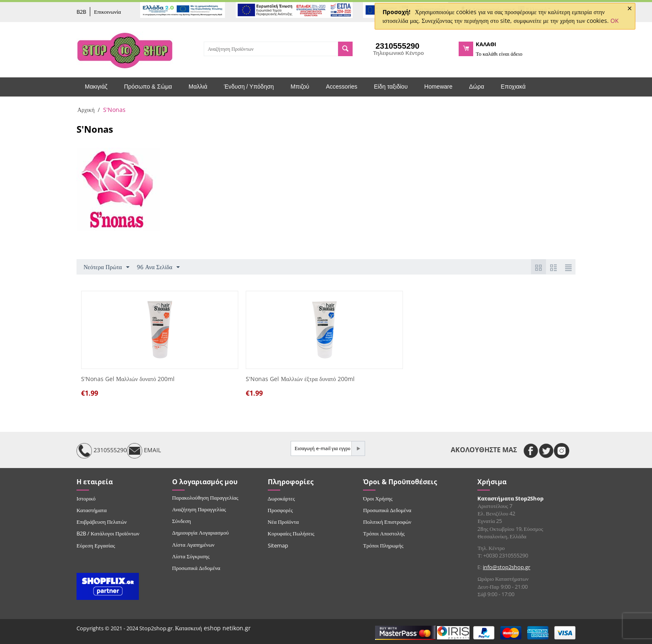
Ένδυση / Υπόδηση (249, 87)
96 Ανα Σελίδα (158, 267)
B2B (81, 12)
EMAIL (144, 451)
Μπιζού (300, 87)
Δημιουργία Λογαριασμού (200, 533)
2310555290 (102, 451)
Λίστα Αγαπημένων (193, 545)
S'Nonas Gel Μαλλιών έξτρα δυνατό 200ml (300, 379)
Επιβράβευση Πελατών (102, 522)
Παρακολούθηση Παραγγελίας (205, 498)
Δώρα (477, 87)
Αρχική (86, 110)
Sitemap (278, 545)
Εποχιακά (513, 87)
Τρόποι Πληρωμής (383, 545)
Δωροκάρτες (281, 498)
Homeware (438, 87)
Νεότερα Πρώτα (106, 267)
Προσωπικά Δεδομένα (196, 568)
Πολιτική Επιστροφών (387, 522)
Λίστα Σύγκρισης (191, 556)
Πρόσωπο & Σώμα (148, 87)
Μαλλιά (198, 87)
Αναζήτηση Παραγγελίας (199, 509)
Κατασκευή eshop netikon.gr (213, 628)
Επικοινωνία (107, 12)
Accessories (342, 87)
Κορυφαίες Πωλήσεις (291, 533)
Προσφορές (280, 510)
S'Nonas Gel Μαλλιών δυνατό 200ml (128, 379)
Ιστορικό (86, 498)
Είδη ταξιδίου (391, 87)
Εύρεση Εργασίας (96, 545)
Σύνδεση (182, 521)
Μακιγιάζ (96, 87)
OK (615, 21)
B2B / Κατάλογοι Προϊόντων (108, 533)
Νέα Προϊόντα (283, 522)
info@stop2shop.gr (506, 567)
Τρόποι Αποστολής (384, 533)
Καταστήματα (92, 510)
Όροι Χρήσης (378, 498)
